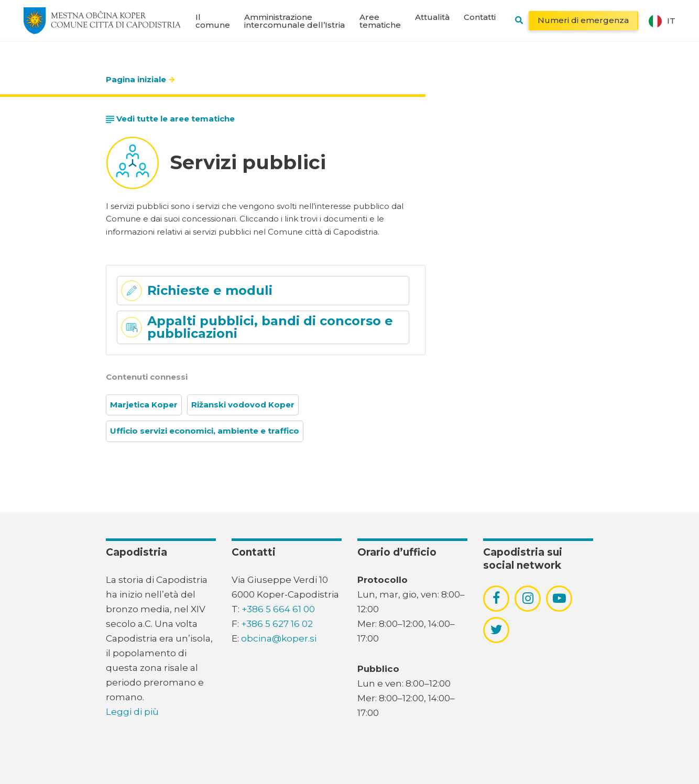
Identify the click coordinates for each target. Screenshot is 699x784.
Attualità (432, 17)
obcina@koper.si (279, 638)
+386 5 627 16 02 (277, 624)
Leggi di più (132, 712)
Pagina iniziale (136, 79)
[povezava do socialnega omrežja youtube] (559, 598)
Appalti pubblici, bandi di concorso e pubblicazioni (270, 327)
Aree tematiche (380, 21)
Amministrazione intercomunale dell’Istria (294, 21)
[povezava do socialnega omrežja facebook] (496, 598)
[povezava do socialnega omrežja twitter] (496, 630)
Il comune (213, 21)
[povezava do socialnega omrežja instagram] (528, 598)
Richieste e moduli (210, 290)
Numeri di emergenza (583, 20)
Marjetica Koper (144, 405)
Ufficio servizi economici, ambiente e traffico (205, 431)
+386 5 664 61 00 (278, 609)
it (662, 21)
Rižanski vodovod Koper (243, 405)
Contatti (480, 17)
